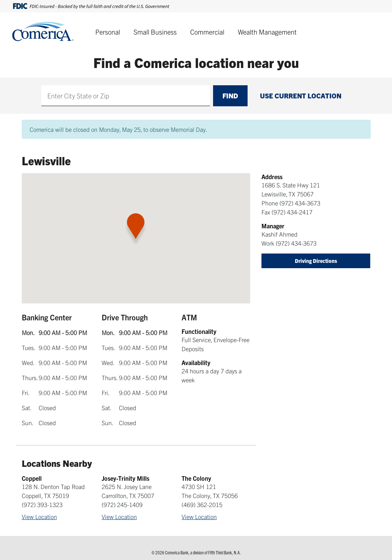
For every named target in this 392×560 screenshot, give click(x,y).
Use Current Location (301, 96)
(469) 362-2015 (202, 504)
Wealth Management (267, 32)
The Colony (196, 478)
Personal (108, 32)
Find (230, 96)
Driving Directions (316, 261)
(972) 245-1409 (122, 504)
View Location (39, 516)
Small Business (155, 32)
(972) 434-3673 (300, 203)
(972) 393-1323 (42, 504)
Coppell (32, 478)
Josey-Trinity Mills (125, 478)
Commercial (207, 32)
